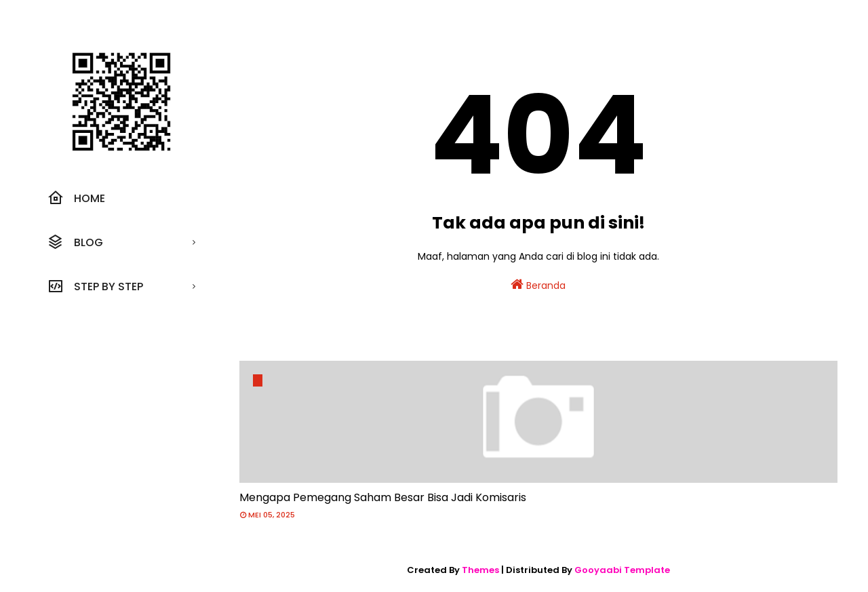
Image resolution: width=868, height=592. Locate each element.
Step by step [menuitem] (95, 286)
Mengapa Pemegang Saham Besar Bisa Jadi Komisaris (383, 497)
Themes (480, 570)
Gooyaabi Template (622, 570)
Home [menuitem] (76, 198)
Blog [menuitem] (75, 242)
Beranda (538, 285)
